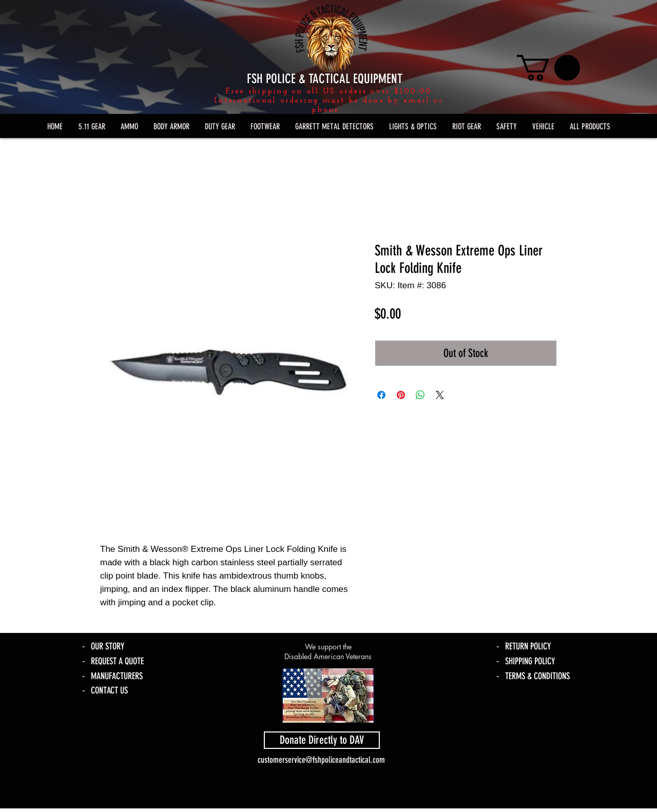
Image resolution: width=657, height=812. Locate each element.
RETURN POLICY (528, 646)
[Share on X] (440, 395)
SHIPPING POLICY (530, 661)
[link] (548, 68)
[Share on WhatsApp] (420, 395)
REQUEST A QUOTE (117, 661)
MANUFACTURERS (117, 676)
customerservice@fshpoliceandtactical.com (321, 760)
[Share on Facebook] (381, 395)
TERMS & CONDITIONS (537, 676)
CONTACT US (109, 690)
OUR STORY (108, 646)
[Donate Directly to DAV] (322, 740)
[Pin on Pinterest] (401, 395)
